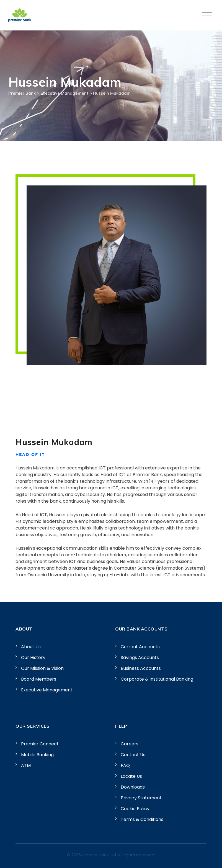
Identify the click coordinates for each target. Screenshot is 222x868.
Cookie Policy (135, 809)
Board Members (39, 679)
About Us (31, 647)
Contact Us (133, 755)
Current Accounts (140, 647)
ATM (26, 765)
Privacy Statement (141, 798)
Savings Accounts (140, 658)
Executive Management (47, 690)
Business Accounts (141, 668)
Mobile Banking (37, 755)
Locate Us (131, 776)
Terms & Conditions (142, 819)
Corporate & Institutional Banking (157, 679)
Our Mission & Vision (42, 668)
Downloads (133, 787)
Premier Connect (40, 744)
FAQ (125, 765)
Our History (33, 658)
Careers (130, 744)
